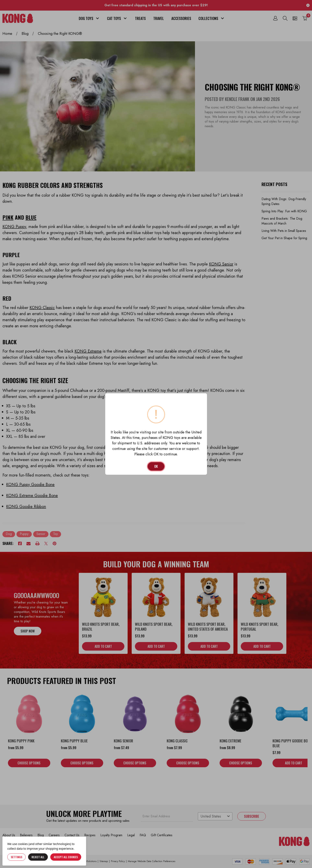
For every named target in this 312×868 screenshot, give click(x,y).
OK (156, 466)
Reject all (38, 857)
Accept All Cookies (66, 857)
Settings (16, 857)
